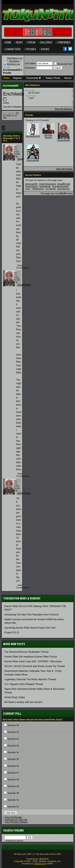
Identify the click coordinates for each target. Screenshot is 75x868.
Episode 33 (13, 746)
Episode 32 (13, 739)
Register (18, 78)
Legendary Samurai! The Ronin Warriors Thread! (30, 679)
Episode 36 (13, 766)
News (19, 42)
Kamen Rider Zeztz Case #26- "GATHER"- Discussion (33, 661)
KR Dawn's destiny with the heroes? (24, 702)
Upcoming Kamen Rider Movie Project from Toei (30, 628)
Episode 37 (13, 773)
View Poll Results (13, 817)
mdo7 (28, 189)
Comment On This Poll (16, 820)
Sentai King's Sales (15, 697)
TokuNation (14, 61)
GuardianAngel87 (60, 186)
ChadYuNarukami (47, 184)
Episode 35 (13, 759)
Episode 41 (13, 800)
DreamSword (24, 285)
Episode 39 (13, 786)
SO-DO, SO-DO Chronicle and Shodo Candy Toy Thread (35, 666)
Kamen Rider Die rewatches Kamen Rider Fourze (31, 657)
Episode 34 (13, 752)
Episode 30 (13, 725)
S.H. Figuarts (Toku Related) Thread (24, 684)
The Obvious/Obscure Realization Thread (26, 652)
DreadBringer (64, 184)
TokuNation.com (15, 58)
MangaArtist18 (33, 136)
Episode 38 (13, 779)
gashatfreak (45, 186)
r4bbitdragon (38, 189)
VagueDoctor (63, 189)
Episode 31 (13, 732)
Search (68, 78)
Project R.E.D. (12, 633)
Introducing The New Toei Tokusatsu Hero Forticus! (31, 615)
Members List (13, 64)
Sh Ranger (51, 189)
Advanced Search (15, 841)
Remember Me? (63, 64)
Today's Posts (53, 78)
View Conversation (23, 267)
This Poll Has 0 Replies (16, 822)
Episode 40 (13, 793)
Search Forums (13, 831)
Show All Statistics (63, 109)
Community (34, 78)
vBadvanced (40, 864)
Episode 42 (13, 807)
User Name (30, 63)
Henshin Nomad (48, 136)
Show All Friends (64, 169)
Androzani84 (33, 160)
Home (8, 42)
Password (30, 68)
